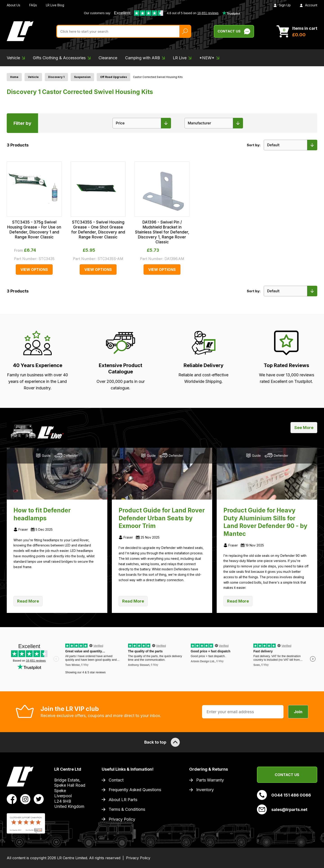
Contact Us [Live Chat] (234, 31)
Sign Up (282, 5)
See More (304, 428)
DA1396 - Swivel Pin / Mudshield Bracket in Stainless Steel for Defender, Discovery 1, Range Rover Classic (162, 232)
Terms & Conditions (127, 809)
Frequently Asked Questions (135, 790)
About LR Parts (123, 800)
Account (308, 5)
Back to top (162, 742)
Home (14, 77)
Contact (116, 780)
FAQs (33, 5)
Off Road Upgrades (114, 77)
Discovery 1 (56, 77)
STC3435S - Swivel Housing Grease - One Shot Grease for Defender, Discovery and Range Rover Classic (98, 230)
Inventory (205, 790)
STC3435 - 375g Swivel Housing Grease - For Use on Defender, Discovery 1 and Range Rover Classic (34, 230)
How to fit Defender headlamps (42, 514)
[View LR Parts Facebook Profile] (12, 799)
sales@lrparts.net (282, 809)
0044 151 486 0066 (284, 795)
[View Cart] (297, 31)
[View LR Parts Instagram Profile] (25, 799)
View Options (34, 270)
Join (298, 712)
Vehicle (33, 77)
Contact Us (287, 775)
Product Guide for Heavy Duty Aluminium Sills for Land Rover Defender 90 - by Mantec (265, 522)
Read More (28, 601)
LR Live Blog (55, 5)
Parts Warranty (210, 780)
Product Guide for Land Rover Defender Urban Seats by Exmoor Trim (162, 518)
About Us (13, 5)
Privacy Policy (122, 819)
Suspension (82, 77)
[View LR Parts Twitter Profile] (39, 799)
